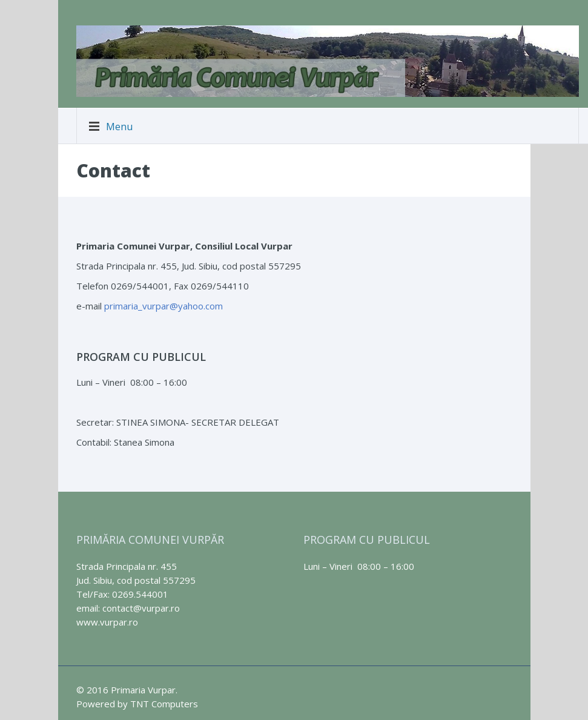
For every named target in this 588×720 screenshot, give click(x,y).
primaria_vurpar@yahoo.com (164, 306)
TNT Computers (164, 704)
